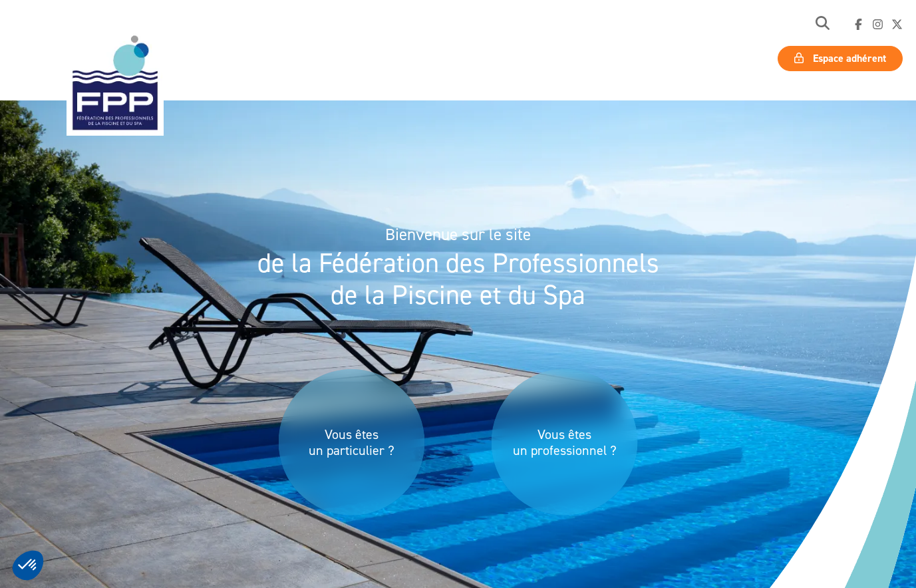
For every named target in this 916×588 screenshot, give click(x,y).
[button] (823, 24)
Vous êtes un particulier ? (352, 442)
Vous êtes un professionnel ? (565, 442)
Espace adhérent (840, 58)
